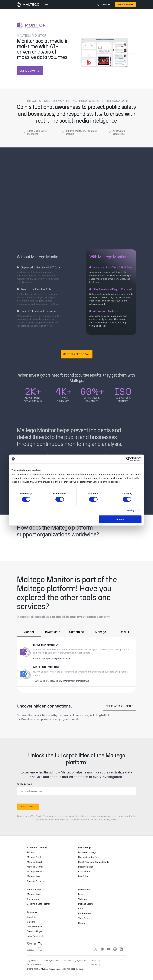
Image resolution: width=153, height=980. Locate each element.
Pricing (30, 852)
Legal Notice (32, 960)
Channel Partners (35, 881)
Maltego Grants (86, 904)
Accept (120, 519)
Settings (131, 510)
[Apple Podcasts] (121, 949)
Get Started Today (76, 354)
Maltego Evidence (46, 667)
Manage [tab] (100, 632)
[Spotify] (115, 949)
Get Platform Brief (119, 706)
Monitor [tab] (29, 632)
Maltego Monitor (46, 645)
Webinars (83, 899)
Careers (31, 922)
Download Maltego (87, 852)
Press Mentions (35, 927)
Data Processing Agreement (74, 960)
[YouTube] (109, 949)
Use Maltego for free (89, 857)
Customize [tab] (76, 632)
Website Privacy (34, 965)
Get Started (28, 807)
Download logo (34, 931)
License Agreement (50, 960)
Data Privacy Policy (107, 820)
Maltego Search (35, 862)
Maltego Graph (34, 857)
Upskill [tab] (124, 632)
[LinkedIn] (102, 949)
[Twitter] (96, 949)
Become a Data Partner (38, 904)
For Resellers (85, 913)
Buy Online (83, 876)
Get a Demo (126, 4)
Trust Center (84, 918)
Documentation (86, 867)
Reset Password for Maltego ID (94, 862)
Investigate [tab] (53, 632)
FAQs (81, 909)
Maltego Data (34, 876)
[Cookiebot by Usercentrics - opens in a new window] (128, 459)
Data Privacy (95, 960)
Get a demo (84, 872)
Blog (80, 894)
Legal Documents (36, 936)
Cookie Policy (95, 965)
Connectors (33, 899)
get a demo (30, 71)
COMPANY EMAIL (76, 789)
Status (82, 923)
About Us (32, 917)
